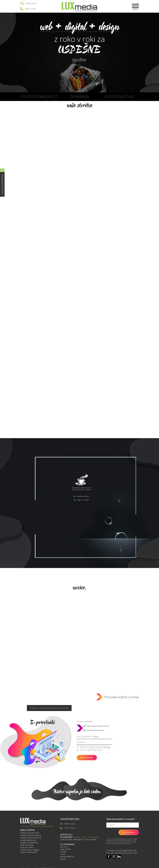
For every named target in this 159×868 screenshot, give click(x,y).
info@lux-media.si (31, 3)
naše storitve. (66, 849)
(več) (109, 748)
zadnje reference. (67, 856)
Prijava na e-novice (129, 832)
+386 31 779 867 (30, 9)
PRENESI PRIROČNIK (87, 758)
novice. (63, 854)
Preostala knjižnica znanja (121, 697)
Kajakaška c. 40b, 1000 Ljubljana (86, 837)
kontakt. (63, 852)
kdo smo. (64, 847)
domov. (63, 859)
